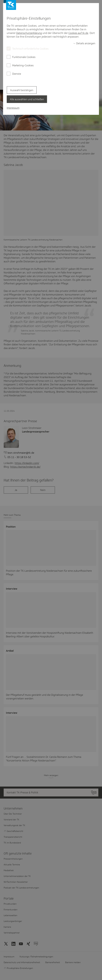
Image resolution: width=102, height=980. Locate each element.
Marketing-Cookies (23, 65)
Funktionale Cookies (24, 57)
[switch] (84, 43)
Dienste (17, 74)
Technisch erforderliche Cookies (30, 49)
